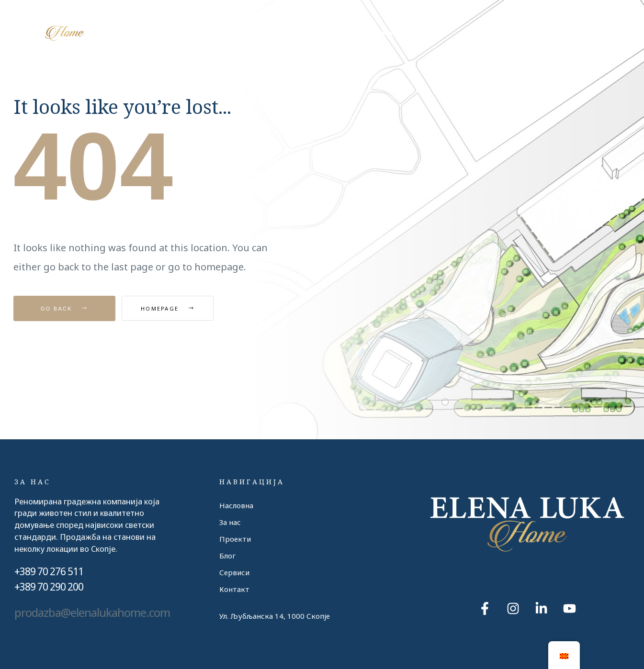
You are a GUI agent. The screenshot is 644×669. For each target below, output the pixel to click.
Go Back (64, 309)
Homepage (176, 308)
